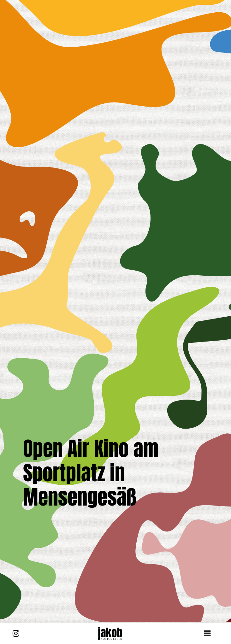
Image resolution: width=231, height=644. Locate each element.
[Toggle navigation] (210, 634)
